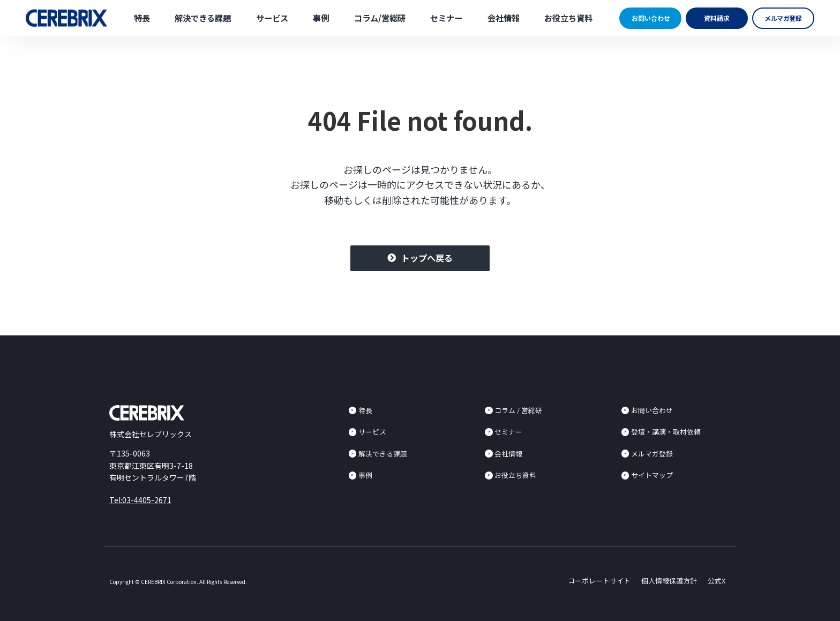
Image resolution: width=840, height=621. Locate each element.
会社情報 (504, 18)
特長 (142, 18)
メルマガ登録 (783, 18)
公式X (717, 581)
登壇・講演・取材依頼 (666, 432)
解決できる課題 (203, 18)
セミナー (446, 18)
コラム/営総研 (380, 18)
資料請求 (717, 18)
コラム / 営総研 (518, 410)
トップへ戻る (427, 258)
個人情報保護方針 (669, 581)
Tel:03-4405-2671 (140, 500)
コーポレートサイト (599, 581)
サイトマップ (652, 475)
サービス (272, 18)
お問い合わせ (651, 18)
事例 (321, 18)
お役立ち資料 (568, 18)
